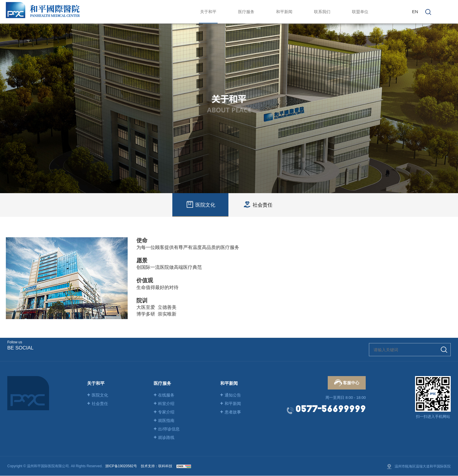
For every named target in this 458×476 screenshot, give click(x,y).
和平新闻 (231, 404)
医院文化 (98, 395)
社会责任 (98, 404)
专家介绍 (164, 412)
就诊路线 (164, 437)
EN (415, 12)
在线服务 (164, 395)
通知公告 (231, 395)
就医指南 (164, 420)
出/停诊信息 (167, 429)
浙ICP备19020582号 (121, 466)
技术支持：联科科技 (157, 466)
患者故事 (231, 412)
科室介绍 (164, 404)
